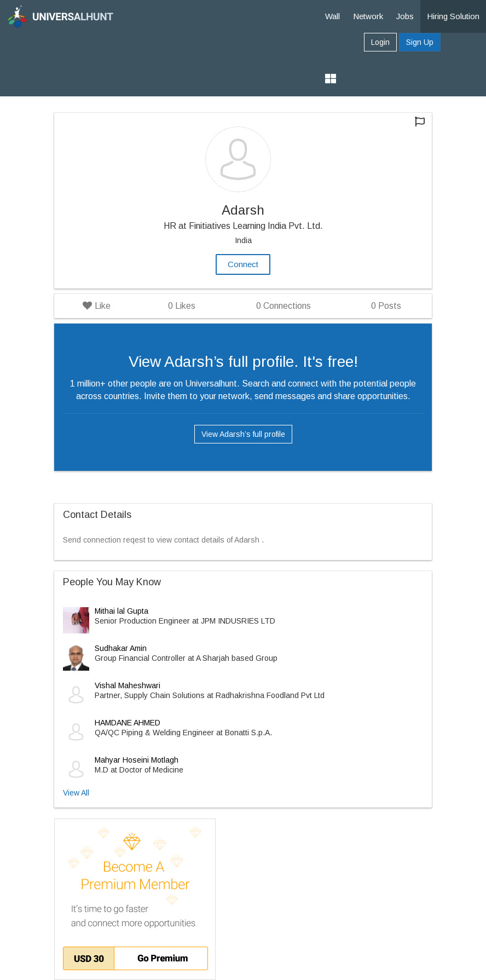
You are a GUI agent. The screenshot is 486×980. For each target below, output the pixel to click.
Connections (283, 306)
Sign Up (420, 42)
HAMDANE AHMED (128, 723)
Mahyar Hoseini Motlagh (137, 760)
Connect (243, 264)
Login (380, 42)
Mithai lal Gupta (121, 611)
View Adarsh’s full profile (243, 434)
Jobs (405, 16)
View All (76, 793)
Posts (386, 306)
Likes (182, 306)
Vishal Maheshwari (128, 685)
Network (368, 16)
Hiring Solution (453, 16)
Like (97, 306)
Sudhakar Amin (121, 648)
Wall (332, 16)
